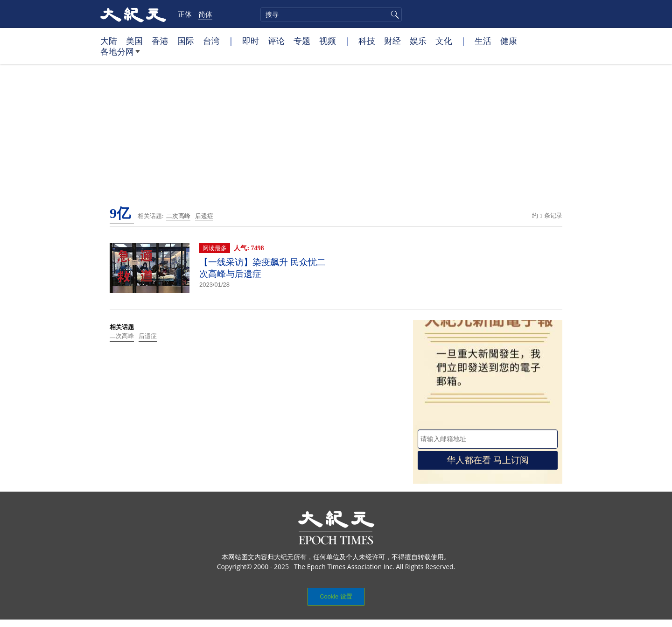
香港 (160, 41)
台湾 (211, 41)
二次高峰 (178, 216)
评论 (276, 41)
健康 (509, 41)
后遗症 (204, 216)
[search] (331, 14)
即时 (251, 41)
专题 (302, 41)
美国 (134, 41)
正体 (185, 14)
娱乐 (418, 41)
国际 (186, 41)
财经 (392, 41)
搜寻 (393, 14)
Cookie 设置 (336, 596)
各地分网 (120, 55)
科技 (367, 41)
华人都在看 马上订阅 (488, 460)
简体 (205, 14)
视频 (328, 41)
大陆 (109, 41)
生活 (483, 41)
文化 (444, 41)
